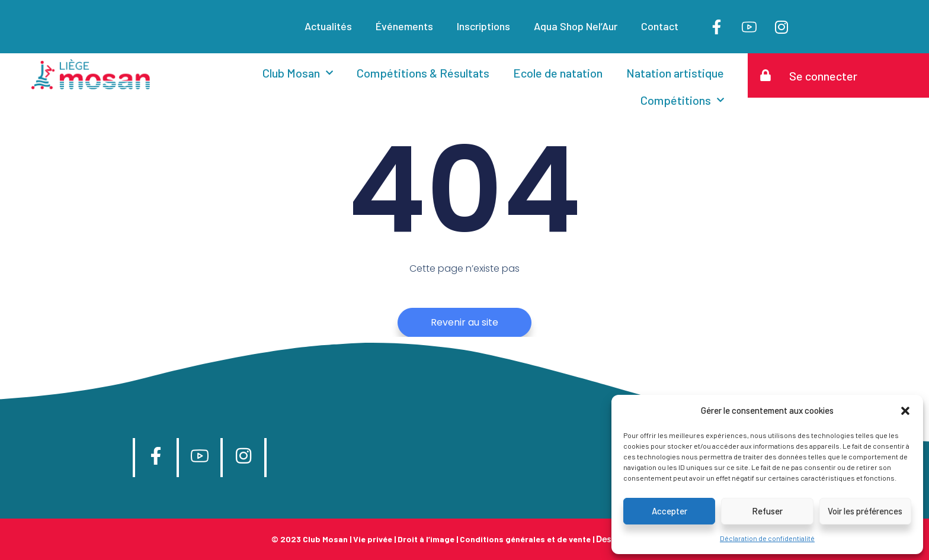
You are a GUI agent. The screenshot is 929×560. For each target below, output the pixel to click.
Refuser (767, 511)
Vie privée (373, 539)
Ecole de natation (558, 73)
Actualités (328, 26)
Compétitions (682, 100)
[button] (905, 411)
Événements (404, 26)
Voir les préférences (865, 511)
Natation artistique (675, 73)
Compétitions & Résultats (423, 73)
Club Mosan (298, 73)
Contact (660, 26)
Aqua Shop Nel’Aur (576, 26)
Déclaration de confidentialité (767, 538)
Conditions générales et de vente (525, 539)
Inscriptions (483, 26)
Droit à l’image (426, 539)
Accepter (669, 511)
